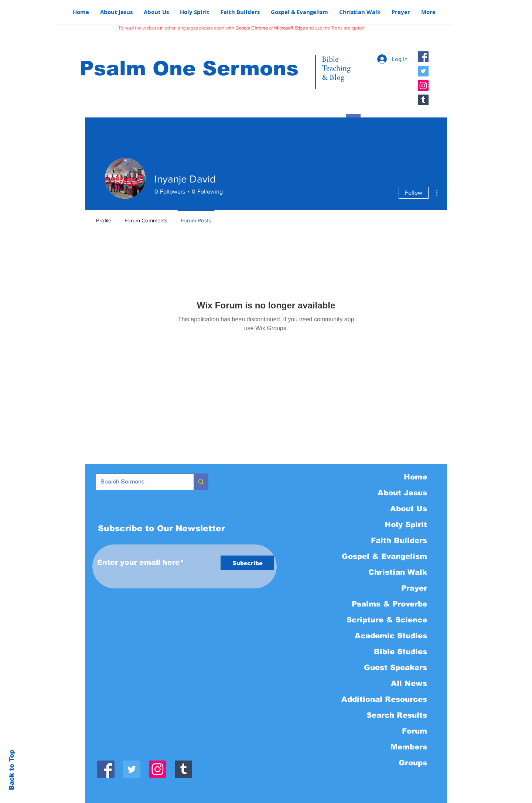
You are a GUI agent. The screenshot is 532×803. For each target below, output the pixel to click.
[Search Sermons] (139, 482)
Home (415, 477)
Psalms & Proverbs (389, 604)
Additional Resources (384, 699)
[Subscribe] (247, 563)
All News (409, 683)
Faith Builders (399, 540)
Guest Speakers (395, 667)
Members (409, 747)
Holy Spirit (406, 524)
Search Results (397, 715)
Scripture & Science (387, 620)
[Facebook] (423, 57)
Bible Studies (400, 652)
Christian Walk (398, 572)
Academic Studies (391, 636)
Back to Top (12, 770)
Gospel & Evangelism (384, 556)
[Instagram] (423, 86)
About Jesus (402, 493)
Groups (413, 763)
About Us (409, 509)
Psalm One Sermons (189, 68)
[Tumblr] (423, 100)
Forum (415, 731)
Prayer (414, 588)
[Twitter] (423, 71)
